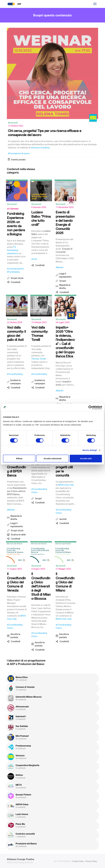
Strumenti (13, 123)
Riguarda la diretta (65, 287)
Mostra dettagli (90, 450)
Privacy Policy (91, 861)
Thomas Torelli (39, 359)
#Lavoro (26, 153)
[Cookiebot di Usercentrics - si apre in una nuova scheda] (90, 407)
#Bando (60, 267)
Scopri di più (17, 278)
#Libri (34, 259)
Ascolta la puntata (15, 636)
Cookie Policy (78, 861)
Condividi (16, 282)
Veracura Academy (40, 148)
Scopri (63, 281)
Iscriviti (63, 519)
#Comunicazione (15, 269)
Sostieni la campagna (15, 382)
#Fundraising (13, 272)
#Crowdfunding (15, 374)
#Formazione (14, 153)
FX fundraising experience (13, 250)
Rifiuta (19, 458)
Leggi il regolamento (65, 275)
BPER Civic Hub (66, 485)
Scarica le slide (18, 535)
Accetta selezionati (52, 458)
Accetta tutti (86, 458)
